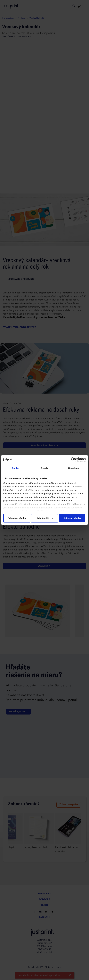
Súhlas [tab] (16, 468)
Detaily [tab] (44, 468)
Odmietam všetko (17, 518)
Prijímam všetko (72, 518)
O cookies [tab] (73, 468)
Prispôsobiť (45, 518)
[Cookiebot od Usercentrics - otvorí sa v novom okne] (73, 460)
